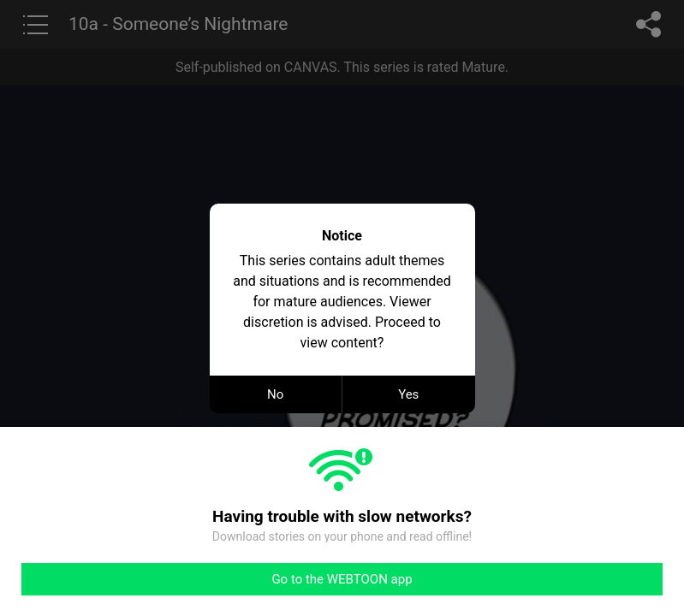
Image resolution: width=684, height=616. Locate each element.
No (275, 394)
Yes (408, 394)
